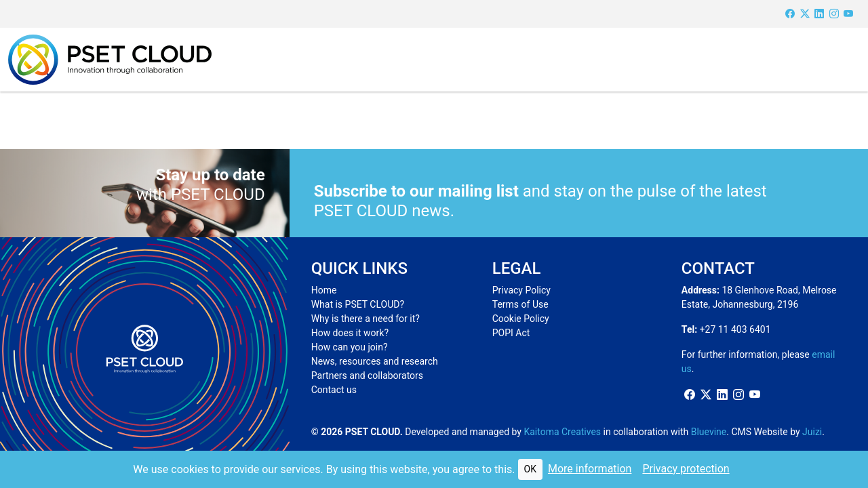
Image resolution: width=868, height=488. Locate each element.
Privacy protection (686, 469)
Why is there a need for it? (366, 319)
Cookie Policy (521, 319)
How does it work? (350, 333)
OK (530, 469)
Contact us (334, 390)
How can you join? (350, 347)
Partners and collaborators (367, 375)
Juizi (812, 432)
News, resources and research (375, 361)
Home (324, 290)
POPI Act (511, 333)
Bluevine (709, 432)
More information (590, 469)
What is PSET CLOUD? (358, 304)
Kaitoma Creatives (562, 432)
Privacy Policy (521, 290)
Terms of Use (520, 304)
